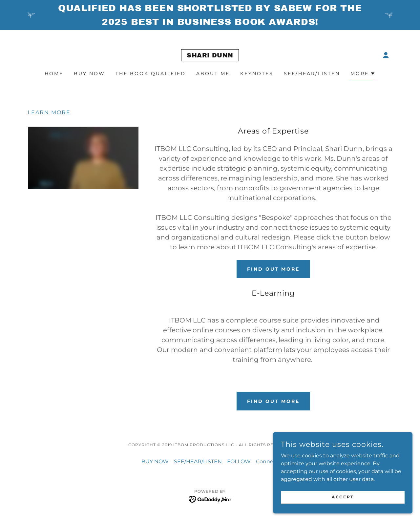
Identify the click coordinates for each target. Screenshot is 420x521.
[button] (386, 55)
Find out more (273, 269)
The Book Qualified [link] (151, 73)
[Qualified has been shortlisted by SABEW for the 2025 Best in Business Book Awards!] (210, 15)
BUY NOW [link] (89, 73)
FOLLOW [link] (239, 461)
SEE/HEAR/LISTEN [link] (312, 73)
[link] (210, 56)
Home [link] (54, 73)
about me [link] (213, 73)
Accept (346, 497)
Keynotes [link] (257, 73)
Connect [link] (267, 461)
